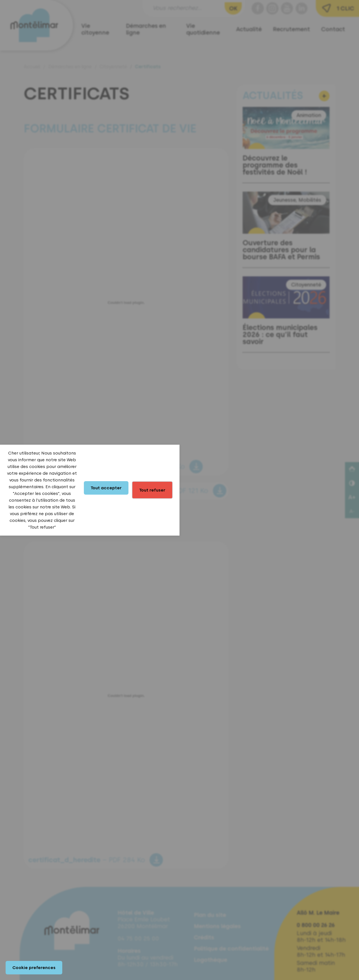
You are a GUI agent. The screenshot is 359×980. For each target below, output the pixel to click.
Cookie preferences (34, 968)
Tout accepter (106, 488)
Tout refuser (152, 490)
